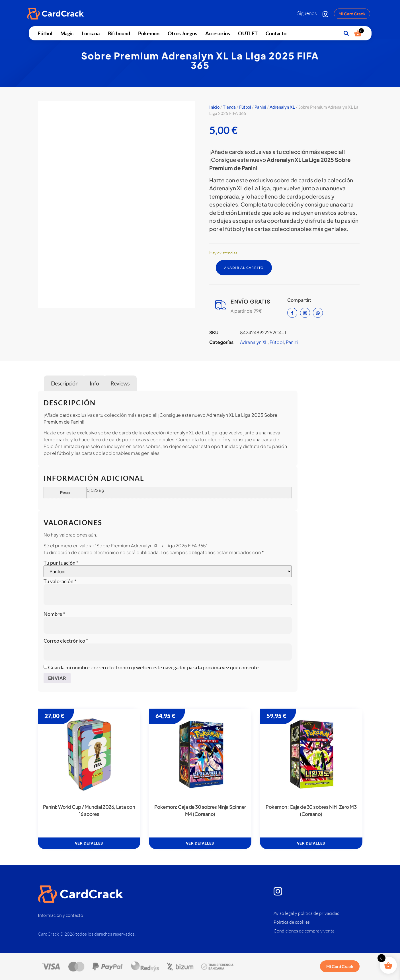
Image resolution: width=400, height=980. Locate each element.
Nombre (54, 614)
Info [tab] (94, 383)
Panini (260, 107)
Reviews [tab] (120, 383)
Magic (67, 33)
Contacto (276, 33)
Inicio (214, 107)
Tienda (229, 107)
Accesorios (218, 33)
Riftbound (119, 33)
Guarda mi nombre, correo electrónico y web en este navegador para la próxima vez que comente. (154, 668)
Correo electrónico (66, 641)
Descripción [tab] (65, 383)
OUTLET (248, 33)
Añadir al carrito (247, 268)
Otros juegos (182, 33)
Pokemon (149, 33)
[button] (346, 33)
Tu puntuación (61, 563)
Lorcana (91, 33)
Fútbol (45, 33)
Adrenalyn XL (282, 107)
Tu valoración (60, 582)
